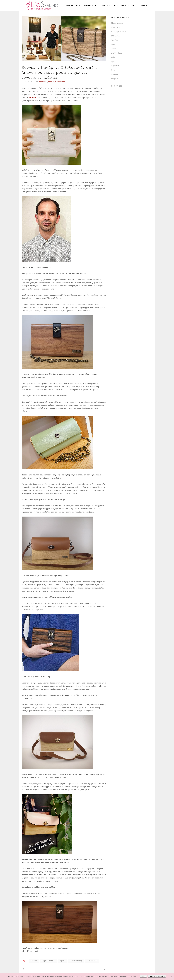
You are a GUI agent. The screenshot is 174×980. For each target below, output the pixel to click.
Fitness (114, 49)
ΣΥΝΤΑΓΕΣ (115, 36)
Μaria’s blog (116, 27)
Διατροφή (115, 79)
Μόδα (113, 70)
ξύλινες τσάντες (76, 961)
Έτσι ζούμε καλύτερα (119, 32)
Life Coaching (116, 53)
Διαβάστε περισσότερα (157, 976)
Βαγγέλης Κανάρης (48, 961)
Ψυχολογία (115, 66)
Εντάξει (143, 976)
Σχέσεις (114, 44)
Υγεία (113, 62)
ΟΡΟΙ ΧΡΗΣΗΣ (117, 86)
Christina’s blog (117, 23)
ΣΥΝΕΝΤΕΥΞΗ (92, 961)
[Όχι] (171, 977)
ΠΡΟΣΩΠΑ (51, 82)
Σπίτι (113, 57)
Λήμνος (63, 961)
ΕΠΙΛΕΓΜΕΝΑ (43, 82)
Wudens (34, 961)
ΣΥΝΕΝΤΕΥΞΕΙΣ (60, 82)
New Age (115, 40)
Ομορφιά (114, 74)
